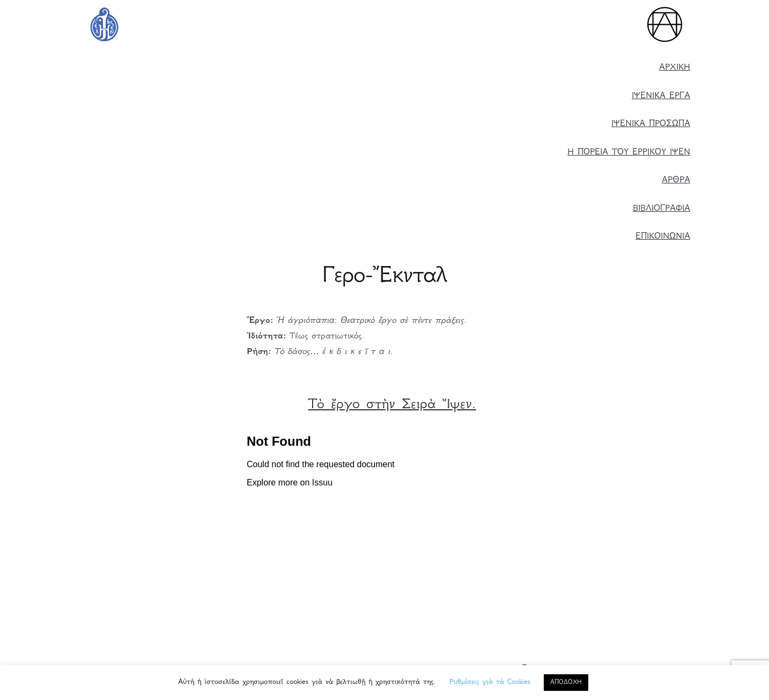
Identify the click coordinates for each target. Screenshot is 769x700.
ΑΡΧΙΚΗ (675, 68)
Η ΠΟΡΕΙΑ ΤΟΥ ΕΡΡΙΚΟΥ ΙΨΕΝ (629, 153)
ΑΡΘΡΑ (676, 180)
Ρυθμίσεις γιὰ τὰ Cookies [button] (490, 682)
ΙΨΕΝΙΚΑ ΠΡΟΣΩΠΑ (651, 124)
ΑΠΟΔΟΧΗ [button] (566, 683)
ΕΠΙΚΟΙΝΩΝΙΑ (663, 237)
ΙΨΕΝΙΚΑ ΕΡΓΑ (661, 96)
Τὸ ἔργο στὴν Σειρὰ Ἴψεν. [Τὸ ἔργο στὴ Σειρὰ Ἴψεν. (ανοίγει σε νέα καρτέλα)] (392, 405)
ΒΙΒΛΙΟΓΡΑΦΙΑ (661, 209)
